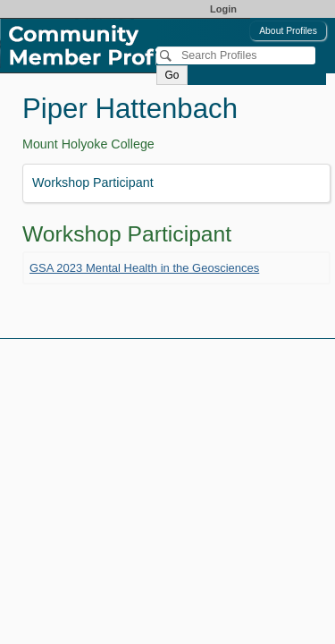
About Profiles (288, 31)
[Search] (236, 55)
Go (172, 75)
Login (223, 9)
